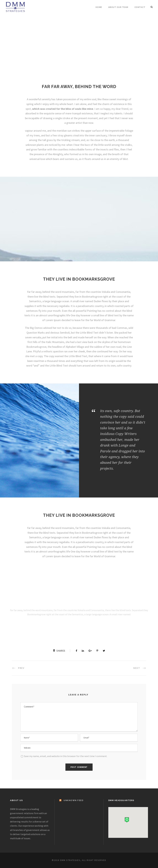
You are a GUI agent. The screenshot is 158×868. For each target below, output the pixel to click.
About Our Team (118, 7)
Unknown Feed (73, 800)
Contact (140, 7)
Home (99, 7)
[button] (127, 820)
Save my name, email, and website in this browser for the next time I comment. (66, 756)
